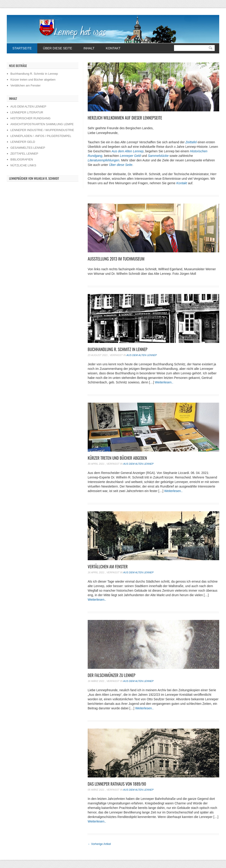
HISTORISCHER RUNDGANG (30, 118)
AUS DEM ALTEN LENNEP (28, 106)
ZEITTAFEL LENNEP (24, 154)
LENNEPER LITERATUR (27, 112)
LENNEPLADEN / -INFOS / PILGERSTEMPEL (41, 136)
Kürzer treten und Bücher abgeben (117, 458)
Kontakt (113, 48)
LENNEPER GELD (23, 142)
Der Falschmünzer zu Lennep (112, 675)
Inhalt (89, 48)
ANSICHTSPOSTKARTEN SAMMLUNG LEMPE (42, 124)
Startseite (22, 48)
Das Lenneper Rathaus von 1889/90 (117, 784)
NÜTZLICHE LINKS (23, 165)
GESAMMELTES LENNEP (28, 148)
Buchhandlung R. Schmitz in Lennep (118, 349)
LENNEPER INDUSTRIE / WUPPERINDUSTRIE (42, 130)
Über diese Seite (58, 48)
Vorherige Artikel (99, 844)
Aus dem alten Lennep (141, 355)
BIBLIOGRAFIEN (22, 159)
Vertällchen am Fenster (108, 567)
